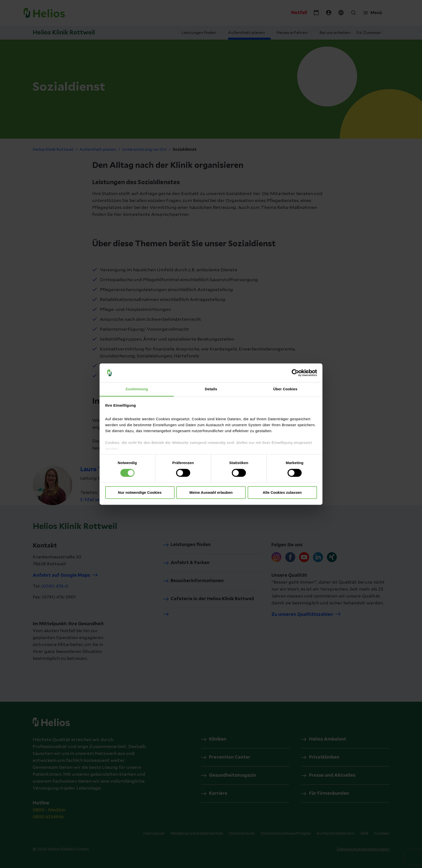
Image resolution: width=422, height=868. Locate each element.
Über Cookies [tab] (285, 389)
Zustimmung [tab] (137, 389)
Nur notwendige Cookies (140, 493)
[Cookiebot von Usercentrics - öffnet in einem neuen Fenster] (295, 373)
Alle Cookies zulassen (282, 493)
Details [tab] (211, 389)
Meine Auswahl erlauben (211, 493)
